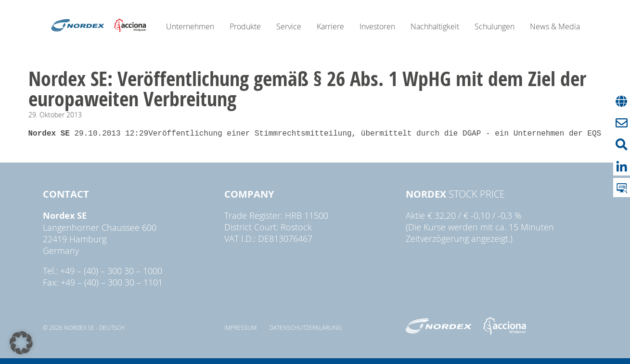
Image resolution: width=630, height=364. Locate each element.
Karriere (330, 26)
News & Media (555, 26)
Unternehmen (190, 26)
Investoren (377, 26)
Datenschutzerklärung (306, 327)
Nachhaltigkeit (435, 26)
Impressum (240, 327)
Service (289, 26)
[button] (21, 343)
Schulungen (495, 26)
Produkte (245, 26)
